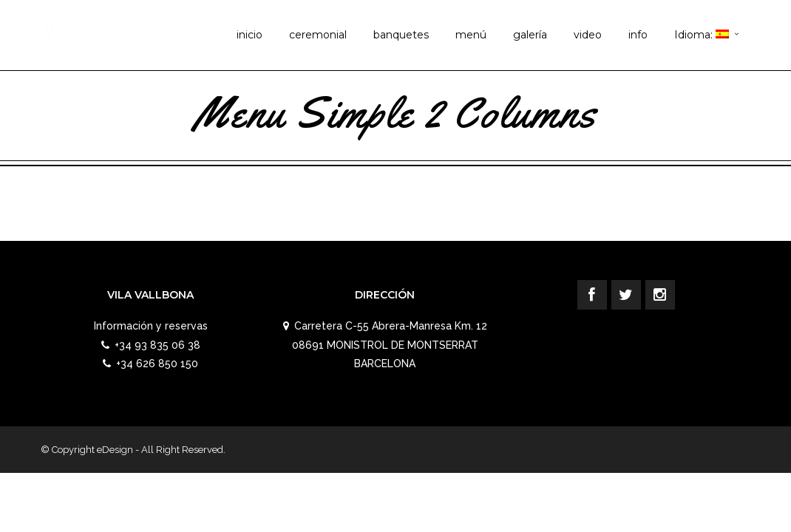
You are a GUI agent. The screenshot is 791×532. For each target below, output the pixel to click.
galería (530, 35)
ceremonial (318, 35)
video (588, 35)
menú (471, 35)
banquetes (401, 35)
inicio (249, 35)
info (638, 35)
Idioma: (702, 35)
